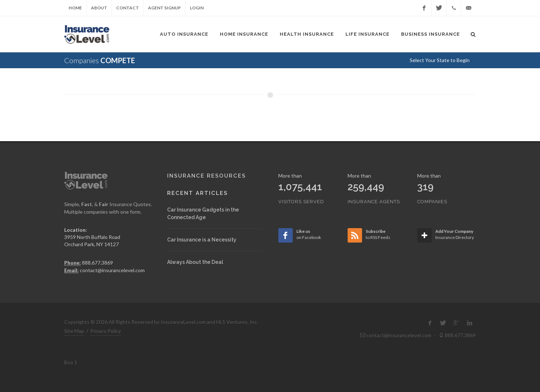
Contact (128, 8)
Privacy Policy (106, 331)
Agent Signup (164, 8)
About (99, 8)
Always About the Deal (195, 262)
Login (197, 8)
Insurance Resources (206, 176)
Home (75, 8)
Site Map (74, 331)
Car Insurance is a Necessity (202, 240)
